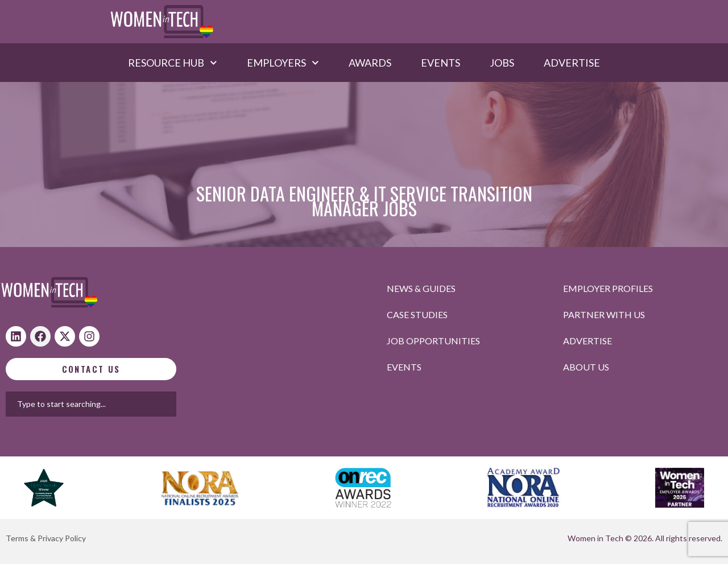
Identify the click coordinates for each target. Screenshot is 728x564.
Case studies (417, 314)
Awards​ (370, 63)
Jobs (502, 63)
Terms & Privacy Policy (46, 538)
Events (440, 63)
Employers (283, 63)
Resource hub (173, 63)
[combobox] (130, 404)
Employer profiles (608, 288)
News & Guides (421, 288)
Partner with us (604, 314)
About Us (586, 367)
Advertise (572, 63)
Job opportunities (433, 341)
